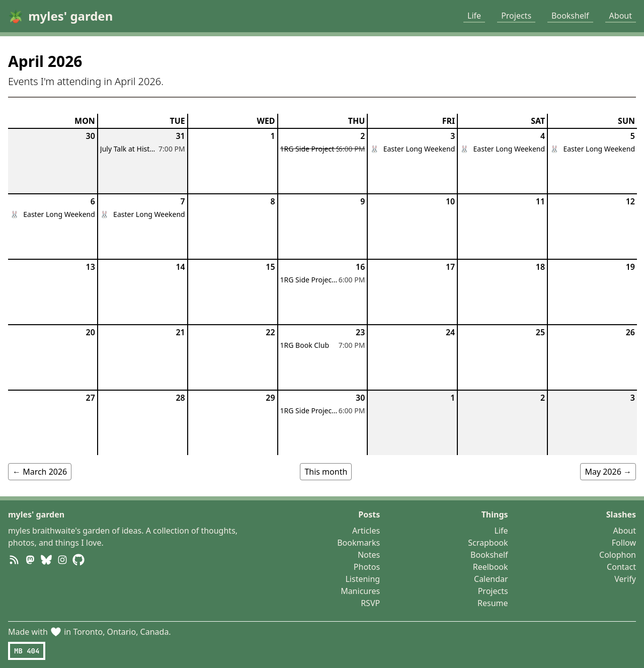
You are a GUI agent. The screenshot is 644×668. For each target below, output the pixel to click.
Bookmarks (358, 543)
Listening (363, 579)
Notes (369, 555)
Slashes (621, 514)
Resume (493, 603)
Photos (367, 567)
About (621, 16)
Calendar (491, 579)
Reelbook (491, 567)
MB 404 (27, 651)
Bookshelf (570, 16)
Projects (516, 16)
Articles (366, 531)
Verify (625, 579)
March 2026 (40, 472)
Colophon (618, 555)
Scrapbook (488, 543)
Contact (621, 567)
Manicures (360, 591)
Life (474, 16)
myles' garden (36, 514)
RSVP (370, 603)
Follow (624, 543)
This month (326, 472)
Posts (369, 514)
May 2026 (608, 472)
